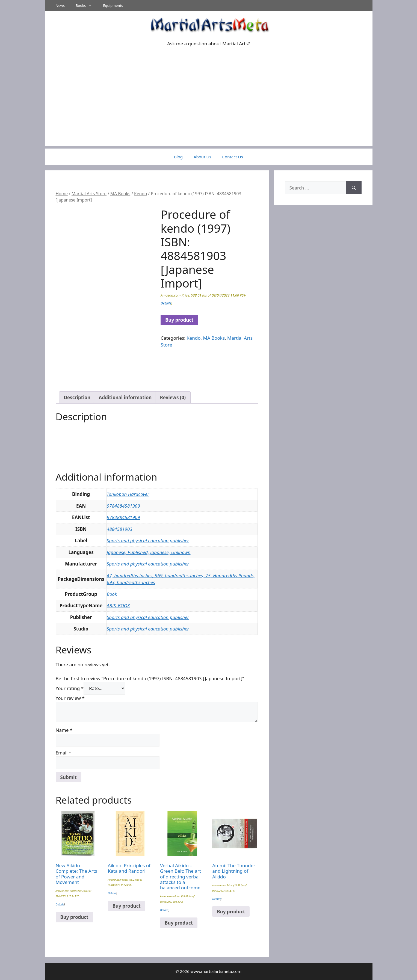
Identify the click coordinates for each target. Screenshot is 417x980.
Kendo (141, 194)
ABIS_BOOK (118, 606)
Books (87, 5)
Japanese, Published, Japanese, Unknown (149, 552)
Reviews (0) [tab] (173, 397)
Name (64, 730)
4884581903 (120, 529)
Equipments (113, 5)
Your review (70, 698)
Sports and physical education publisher (148, 541)
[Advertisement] (209, 108)
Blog (178, 157)
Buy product (179, 320)
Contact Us (233, 157)
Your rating (70, 688)
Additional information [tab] (125, 397)
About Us (202, 157)
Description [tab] (77, 397)
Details (166, 303)
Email (63, 753)
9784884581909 (123, 506)
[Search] (354, 188)
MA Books (120, 194)
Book (112, 594)
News (60, 5)
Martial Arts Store (89, 194)
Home (62, 194)
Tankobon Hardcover (128, 494)
